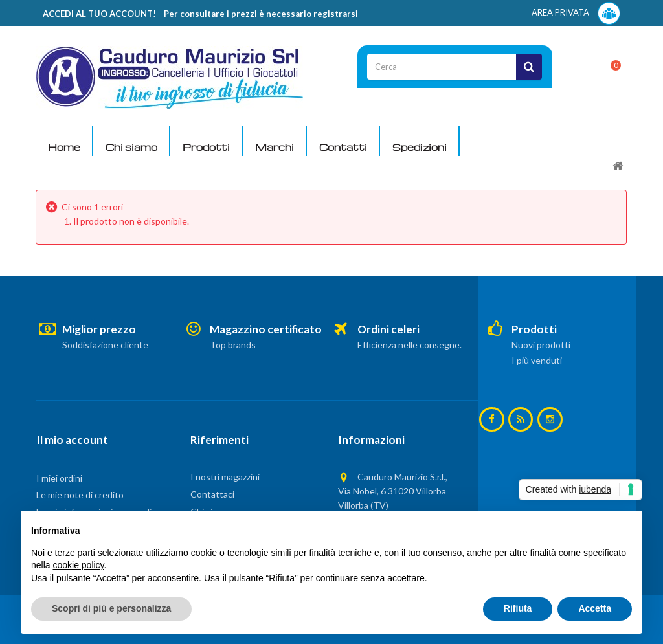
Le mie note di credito (80, 495)
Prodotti (206, 147)
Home (64, 147)
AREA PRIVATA (576, 13)
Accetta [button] (595, 608)
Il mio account (72, 440)
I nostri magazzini (225, 477)
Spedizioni (420, 147)
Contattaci (212, 494)
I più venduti (537, 360)
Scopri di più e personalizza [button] (111, 608)
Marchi (275, 147)
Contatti (343, 147)
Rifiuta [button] (518, 608)
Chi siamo (131, 147)
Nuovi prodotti (541, 345)
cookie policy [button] (78, 565)
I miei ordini (59, 478)
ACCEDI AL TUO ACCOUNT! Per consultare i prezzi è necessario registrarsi (200, 14)
